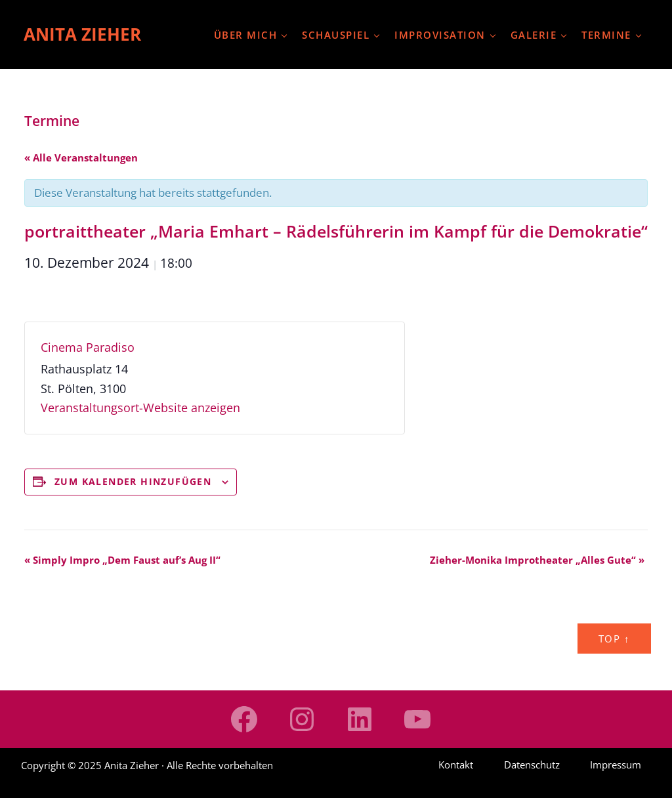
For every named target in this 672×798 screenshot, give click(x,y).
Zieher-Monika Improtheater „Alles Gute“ (537, 560)
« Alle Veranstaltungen (81, 157)
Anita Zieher (82, 34)
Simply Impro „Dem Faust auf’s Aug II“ (122, 560)
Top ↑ (614, 639)
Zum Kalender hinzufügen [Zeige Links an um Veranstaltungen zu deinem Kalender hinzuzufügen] (133, 481)
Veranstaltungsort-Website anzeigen (140, 408)
